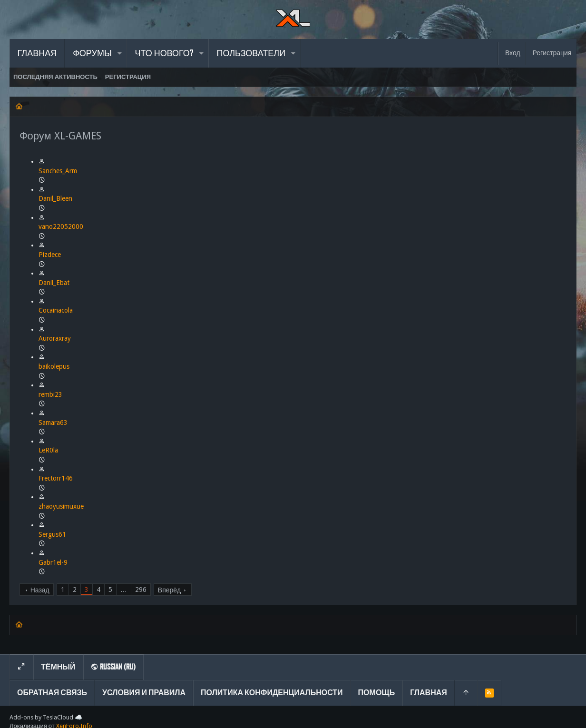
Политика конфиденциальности (272, 693)
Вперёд (169, 590)
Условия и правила (144, 693)
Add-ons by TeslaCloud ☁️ (46, 717)
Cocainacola (56, 310)
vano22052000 (61, 226)
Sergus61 (52, 534)
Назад (40, 590)
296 (141, 590)
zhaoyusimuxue (61, 506)
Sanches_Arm (58, 171)
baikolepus (54, 366)
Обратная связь (52, 693)
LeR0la (48, 450)
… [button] (124, 590)
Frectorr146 (56, 478)
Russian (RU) (113, 667)
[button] (120, 53)
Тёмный (58, 667)
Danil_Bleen (55, 198)
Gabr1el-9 (53, 562)
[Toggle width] (21, 667)
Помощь (377, 693)
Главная (429, 693)
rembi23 (50, 394)
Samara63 (53, 423)
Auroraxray (55, 338)
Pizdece (50, 255)
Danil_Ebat (54, 283)
